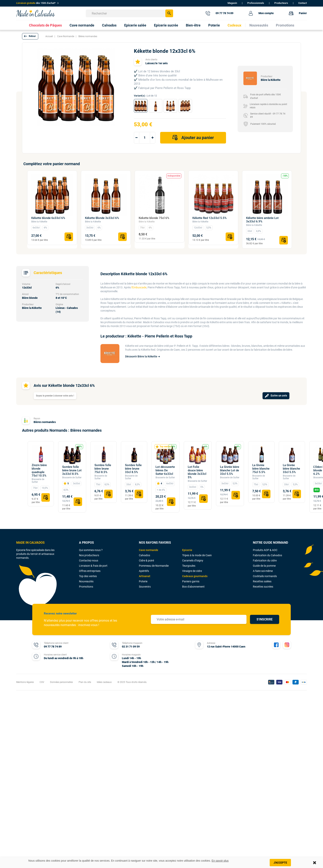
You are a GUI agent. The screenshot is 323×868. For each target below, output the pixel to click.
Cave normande (149, 550)
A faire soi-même (263, 571)
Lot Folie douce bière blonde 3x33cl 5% (197, 472)
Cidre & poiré (146, 560)
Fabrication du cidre (265, 560)
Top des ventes (88, 576)
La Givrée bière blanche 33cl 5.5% (291, 469)
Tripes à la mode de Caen (197, 555)
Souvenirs (145, 587)
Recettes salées (262, 581)
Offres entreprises (90, 571)
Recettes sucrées (263, 587)
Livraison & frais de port (93, 566)
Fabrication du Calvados (267, 555)
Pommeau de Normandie (154, 566)
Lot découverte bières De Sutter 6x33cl (165, 470)
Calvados (144, 555)
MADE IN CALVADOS (30, 543)
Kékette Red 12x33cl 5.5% (210, 218)
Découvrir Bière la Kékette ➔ (143, 356)
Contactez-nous (89, 560)
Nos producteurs (89, 555)
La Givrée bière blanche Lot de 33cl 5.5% (230, 470)
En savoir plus (220, 861)
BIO (317, 490)
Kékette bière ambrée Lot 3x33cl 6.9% (262, 220)
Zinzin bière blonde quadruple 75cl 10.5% (39, 470)
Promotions (86, 587)
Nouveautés (86, 581)
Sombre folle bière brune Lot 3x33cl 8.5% (72, 470)
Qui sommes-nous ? (91, 550)
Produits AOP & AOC (265, 550)
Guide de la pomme (264, 566)
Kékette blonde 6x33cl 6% (48, 218)
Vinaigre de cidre (192, 571)
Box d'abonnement (193, 587)
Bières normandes (45, 422)
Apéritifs (144, 571)
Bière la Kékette (39, 222)
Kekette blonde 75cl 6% (154, 218)
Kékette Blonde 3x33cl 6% (102, 218)
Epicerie (187, 550)
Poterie (143, 581)
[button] (30, 36)
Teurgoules (189, 566)
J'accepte (280, 863)
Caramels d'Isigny (193, 560)
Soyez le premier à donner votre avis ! (55, 396)
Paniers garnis (191, 581)
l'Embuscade (139, 287)
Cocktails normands (265, 576)
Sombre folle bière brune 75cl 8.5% (103, 469)
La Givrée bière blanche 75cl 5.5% (261, 469)
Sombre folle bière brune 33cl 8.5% (133, 469)
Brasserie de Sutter (72, 478)
